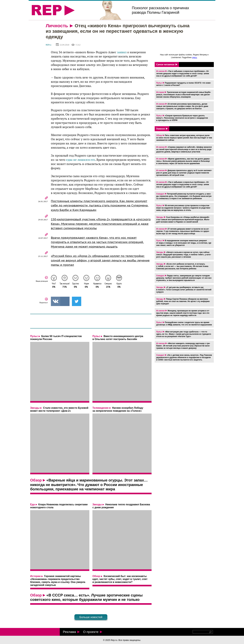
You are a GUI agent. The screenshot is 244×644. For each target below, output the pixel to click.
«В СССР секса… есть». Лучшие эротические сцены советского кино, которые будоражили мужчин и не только (86, 598)
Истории (35, 577)
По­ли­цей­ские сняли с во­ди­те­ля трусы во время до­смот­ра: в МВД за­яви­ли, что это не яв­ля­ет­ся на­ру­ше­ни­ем (184, 324)
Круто (120, 286)
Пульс (34, 337)
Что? (54, 286)
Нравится (98, 286)
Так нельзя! (65, 286)
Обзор (36, 481)
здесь (194, 57)
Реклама (71, 632)
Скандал (160, 194)
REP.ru (49, 45)
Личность (57, 26)
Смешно (109, 286)
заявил (122, 52)
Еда (33, 505)
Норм (87, 286)
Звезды (35, 408)
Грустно (76, 286)
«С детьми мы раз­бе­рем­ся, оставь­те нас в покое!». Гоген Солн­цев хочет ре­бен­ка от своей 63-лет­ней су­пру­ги (184, 290)
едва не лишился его (81, 160)
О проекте (93, 632)
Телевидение (101, 408)
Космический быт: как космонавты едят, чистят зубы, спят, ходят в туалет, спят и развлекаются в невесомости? (120, 580)
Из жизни (160, 71)
